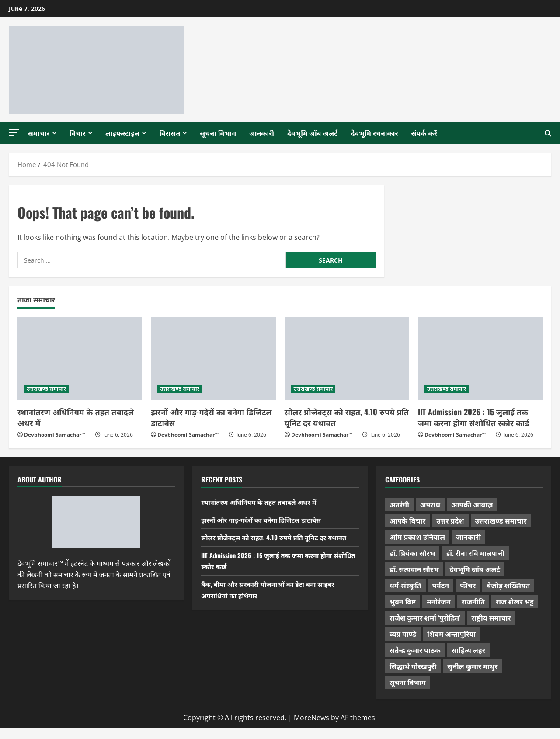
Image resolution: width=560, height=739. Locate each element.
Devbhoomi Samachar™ (55, 435)
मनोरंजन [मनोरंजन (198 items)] (438, 601)
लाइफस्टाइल (122, 133)
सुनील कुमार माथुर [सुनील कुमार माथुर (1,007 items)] (472, 666)
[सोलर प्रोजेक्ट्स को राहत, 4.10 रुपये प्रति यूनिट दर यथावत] (347, 358)
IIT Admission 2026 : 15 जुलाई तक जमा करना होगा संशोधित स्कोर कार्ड (474, 417)
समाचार (39, 133)
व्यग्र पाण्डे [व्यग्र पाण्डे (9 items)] (403, 634)
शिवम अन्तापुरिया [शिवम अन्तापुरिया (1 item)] (451, 634)
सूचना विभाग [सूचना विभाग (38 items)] (408, 682)
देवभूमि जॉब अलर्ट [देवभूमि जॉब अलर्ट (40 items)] (475, 569)
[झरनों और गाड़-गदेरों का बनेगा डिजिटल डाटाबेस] (213, 358)
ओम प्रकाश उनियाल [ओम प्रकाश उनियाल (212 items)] (417, 537)
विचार (78, 133)
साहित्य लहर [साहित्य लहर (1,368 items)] (468, 650)
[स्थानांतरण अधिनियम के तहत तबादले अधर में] (80, 358)
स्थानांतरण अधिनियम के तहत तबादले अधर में (76, 417)
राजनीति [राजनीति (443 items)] (473, 601)
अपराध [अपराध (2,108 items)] (430, 504)
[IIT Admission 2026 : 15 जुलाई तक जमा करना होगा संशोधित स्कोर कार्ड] (480, 358)
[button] (14, 133)
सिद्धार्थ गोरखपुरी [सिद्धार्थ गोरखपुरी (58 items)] (413, 666)
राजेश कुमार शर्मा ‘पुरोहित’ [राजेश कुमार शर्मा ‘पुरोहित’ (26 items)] (425, 618)
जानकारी (262, 133)
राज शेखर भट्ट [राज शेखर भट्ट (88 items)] (515, 601)
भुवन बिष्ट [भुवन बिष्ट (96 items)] (403, 601)
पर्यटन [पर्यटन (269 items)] (441, 585)
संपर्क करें (424, 133)
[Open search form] (548, 133)
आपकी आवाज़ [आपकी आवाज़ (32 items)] (472, 504)
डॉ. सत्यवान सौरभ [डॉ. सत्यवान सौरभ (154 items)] (414, 569)
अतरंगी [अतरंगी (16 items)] (399, 504)
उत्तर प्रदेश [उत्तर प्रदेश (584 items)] (450, 520)
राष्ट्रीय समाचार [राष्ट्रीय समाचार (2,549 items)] (491, 618)
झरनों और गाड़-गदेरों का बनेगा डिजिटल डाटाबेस (211, 417)
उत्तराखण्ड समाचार (46, 389)
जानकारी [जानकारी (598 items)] (468, 537)
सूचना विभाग (218, 133)
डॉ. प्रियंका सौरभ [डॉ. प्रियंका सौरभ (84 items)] (412, 553)
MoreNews (311, 718)
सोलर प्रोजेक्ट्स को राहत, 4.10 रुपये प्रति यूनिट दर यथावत (347, 417)
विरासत (170, 133)
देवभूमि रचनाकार (375, 133)
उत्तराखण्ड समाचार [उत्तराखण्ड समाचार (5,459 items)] (501, 520)
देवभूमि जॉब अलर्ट (313, 133)
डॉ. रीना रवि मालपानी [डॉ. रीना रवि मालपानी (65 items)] (475, 553)
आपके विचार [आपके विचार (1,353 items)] (408, 520)
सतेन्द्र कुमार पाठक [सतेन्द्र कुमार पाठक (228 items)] (415, 650)
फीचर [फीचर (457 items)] (468, 585)
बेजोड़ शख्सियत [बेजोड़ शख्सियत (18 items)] (508, 585)
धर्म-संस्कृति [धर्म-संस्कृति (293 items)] (405, 585)
